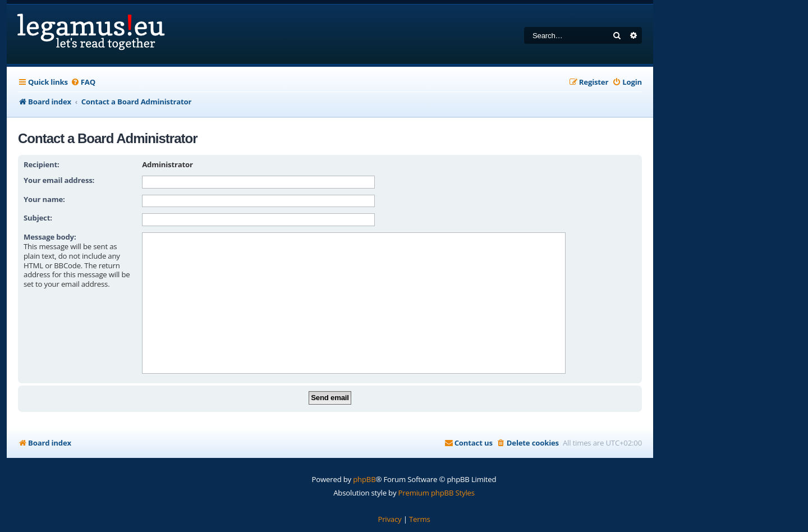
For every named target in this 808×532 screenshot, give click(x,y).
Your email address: (59, 180)
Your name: (44, 199)
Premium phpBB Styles (437, 493)
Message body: (50, 237)
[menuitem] (83, 82)
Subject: (38, 218)
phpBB (364, 479)
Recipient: (42, 164)
